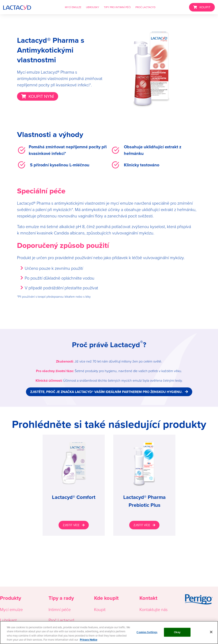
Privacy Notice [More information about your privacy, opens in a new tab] (89, 640)
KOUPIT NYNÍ (41, 96)
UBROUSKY (93, 7)
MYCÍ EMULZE (73, 7)
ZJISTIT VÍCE (71, 525)
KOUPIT (205, 7)
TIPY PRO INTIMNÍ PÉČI (117, 7)
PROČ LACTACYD (145, 7)
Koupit (100, 609)
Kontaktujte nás (153, 609)
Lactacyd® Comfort (74, 497)
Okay (177, 632)
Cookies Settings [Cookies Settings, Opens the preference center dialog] (147, 632)
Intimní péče (60, 609)
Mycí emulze (11, 609)
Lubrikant (8, 620)
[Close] (211, 632)
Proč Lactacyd (61, 620)
